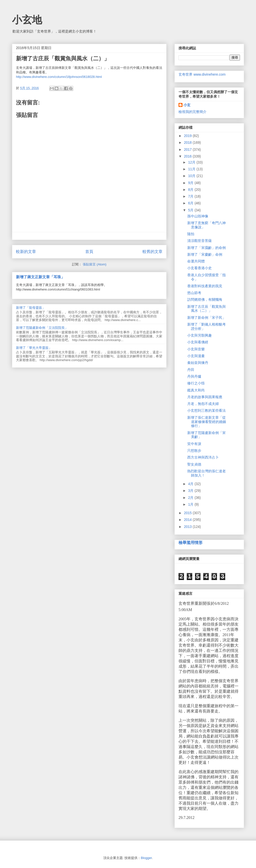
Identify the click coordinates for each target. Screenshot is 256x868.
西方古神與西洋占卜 (203, 457)
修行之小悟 (196, 383)
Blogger (146, 858)
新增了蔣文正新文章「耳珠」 (40, 277)
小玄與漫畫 (196, 356)
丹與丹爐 (194, 376)
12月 (192, 162)
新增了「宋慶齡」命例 (205, 254)
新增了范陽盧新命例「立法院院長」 (42, 328)
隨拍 (191, 234)
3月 (191, 491)
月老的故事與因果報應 (205, 397)
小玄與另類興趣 (199, 335)
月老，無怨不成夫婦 (203, 404)
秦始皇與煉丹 (198, 363)
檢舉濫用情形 (190, 542)
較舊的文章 (152, 252)
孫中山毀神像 (198, 216)
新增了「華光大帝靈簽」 (34, 348)
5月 (191, 210)
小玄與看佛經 (198, 342)
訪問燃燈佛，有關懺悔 (205, 300)
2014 (188, 520)
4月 (191, 484)
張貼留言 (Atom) (95, 264)
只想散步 (194, 451)
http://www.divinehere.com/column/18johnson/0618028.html (59, 77)
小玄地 (27, 20)
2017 (188, 150)
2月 (191, 498)
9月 (191, 183)
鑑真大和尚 (196, 390)
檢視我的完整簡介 (192, 112)
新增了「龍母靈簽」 (31, 308)
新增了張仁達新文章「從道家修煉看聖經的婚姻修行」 (207, 422)
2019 (188, 136)
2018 (188, 142)
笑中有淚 (194, 444)
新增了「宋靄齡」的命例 (206, 248)
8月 (191, 190)
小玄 (187, 105)
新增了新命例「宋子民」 (206, 318)
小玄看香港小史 (199, 268)
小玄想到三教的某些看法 (206, 410)
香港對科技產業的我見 (205, 286)
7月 (191, 196)
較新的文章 (26, 252)
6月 (191, 203)
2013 (188, 527)
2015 (188, 513)
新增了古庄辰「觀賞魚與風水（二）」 (206, 309)
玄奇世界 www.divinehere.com (202, 74)
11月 (192, 169)
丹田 (191, 370)
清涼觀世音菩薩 (199, 241)
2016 (188, 156)
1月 (191, 504)
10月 (192, 176)
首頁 (89, 252)
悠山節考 (194, 293)
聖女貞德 (194, 464)
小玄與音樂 (196, 349)
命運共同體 (196, 261)
